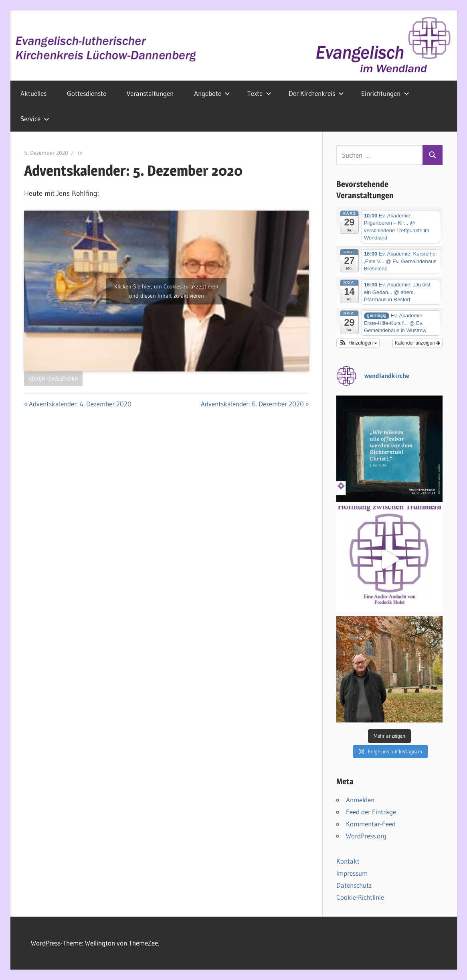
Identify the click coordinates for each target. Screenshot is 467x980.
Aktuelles (33, 93)
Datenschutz (354, 885)
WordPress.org (366, 836)
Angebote (212, 93)
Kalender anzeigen (417, 343)
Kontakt (348, 861)
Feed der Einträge (371, 812)
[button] (358, 343)
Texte (259, 93)
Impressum (352, 873)
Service (35, 119)
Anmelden (360, 800)
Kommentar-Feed (371, 824)
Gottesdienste (87, 93)
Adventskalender (53, 379)
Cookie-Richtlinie (360, 897)
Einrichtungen (385, 93)
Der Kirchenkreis (316, 93)
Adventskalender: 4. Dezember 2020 (80, 404)
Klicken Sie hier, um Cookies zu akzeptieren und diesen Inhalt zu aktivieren (166, 291)
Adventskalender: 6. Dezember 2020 (252, 404)
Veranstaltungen (150, 93)
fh (80, 153)
